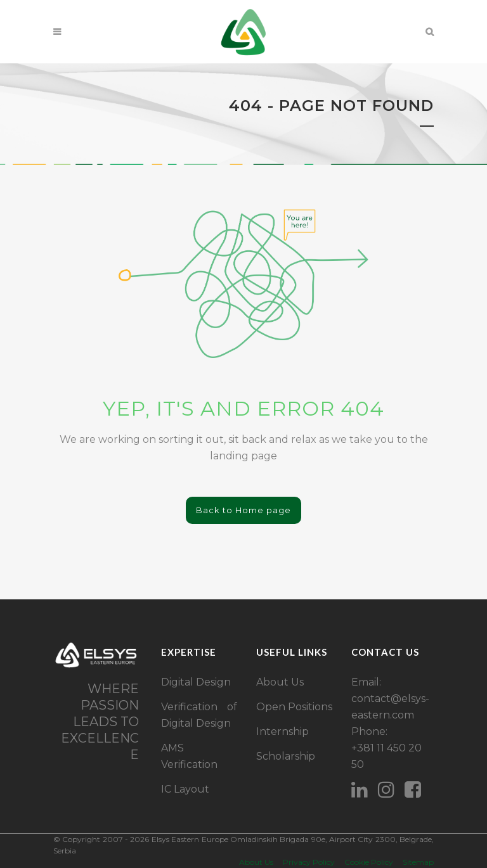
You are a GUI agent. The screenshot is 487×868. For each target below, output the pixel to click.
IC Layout (185, 789)
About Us (280, 682)
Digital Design (196, 682)
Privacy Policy (309, 862)
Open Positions (294, 707)
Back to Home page (243, 510)
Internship (282, 731)
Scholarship (286, 756)
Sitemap (418, 862)
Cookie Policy (369, 862)
